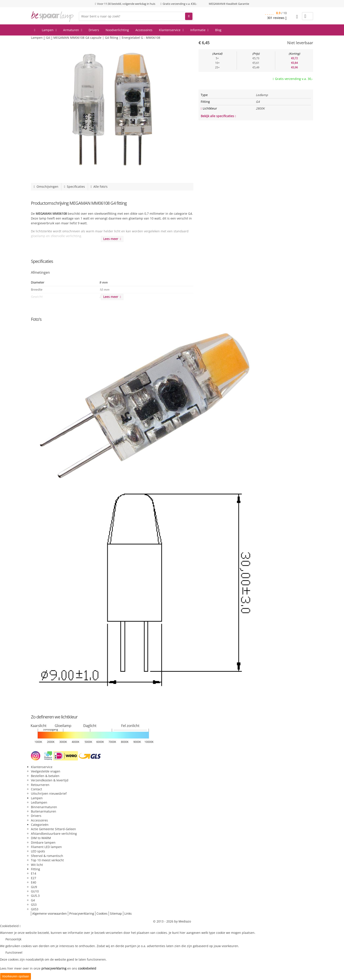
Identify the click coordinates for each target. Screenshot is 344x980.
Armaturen (73, 30)
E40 (34, 882)
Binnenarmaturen (44, 807)
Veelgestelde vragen (46, 771)
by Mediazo (183, 921)
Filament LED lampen (46, 847)
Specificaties (74, 187)
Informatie (199, 30)
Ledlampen (39, 802)
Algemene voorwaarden (50, 913)
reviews (277, 18)
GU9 (34, 887)
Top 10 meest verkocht (47, 860)
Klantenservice (171, 30)
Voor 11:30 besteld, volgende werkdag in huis (126, 4)
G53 (34, 905)
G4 (33, 900)
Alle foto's (99, 187)
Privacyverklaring (82, 913)
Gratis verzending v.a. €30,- (180, 4)
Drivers (94, 30)
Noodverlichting (117, 30)
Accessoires (144, 30)
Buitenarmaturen (44, 811)
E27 (34, 878)
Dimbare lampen (43, 842)
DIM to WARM (41, 838)
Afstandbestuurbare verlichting (54, 834)
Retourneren (40, 785)
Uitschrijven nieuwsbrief (49, 793)
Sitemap (116, 913)
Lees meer (112, 239)
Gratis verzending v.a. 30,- (294, 79)
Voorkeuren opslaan (16, 976)
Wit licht (37, 865)
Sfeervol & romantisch (47, 856)
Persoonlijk (13, 939)
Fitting (35, 869)
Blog (218, 30)
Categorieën (40, 825)
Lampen (49, 30)
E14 (34, 873)
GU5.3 (35, 896)
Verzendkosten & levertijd (50, 780)
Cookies (102, 913)
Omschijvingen (46, 187)
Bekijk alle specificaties (218, 116)
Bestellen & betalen (45, 776)
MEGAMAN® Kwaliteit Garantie (229, 4)
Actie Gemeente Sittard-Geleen (53, 829)
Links (128, 913)
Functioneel (14, 952)
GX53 (35, 909)
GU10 (35, 891)
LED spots (38, 851)
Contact (36, 789)
